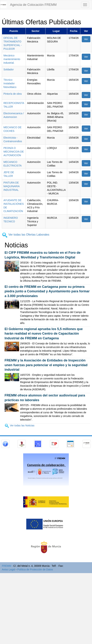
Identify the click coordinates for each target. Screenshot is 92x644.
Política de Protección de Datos (35, 569)
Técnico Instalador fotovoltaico (10, 83)
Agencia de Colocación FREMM (33, 5)
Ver (86, 39)
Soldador (9, 69)
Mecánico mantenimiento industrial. (12, 59)
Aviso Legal (8, 569)
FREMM (6, 566)
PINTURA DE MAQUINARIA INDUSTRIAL (11, 186)
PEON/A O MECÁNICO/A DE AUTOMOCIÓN (14, 152)
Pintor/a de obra (13, 94)
